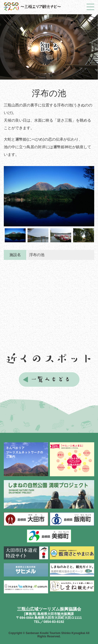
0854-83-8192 (54, 622)
